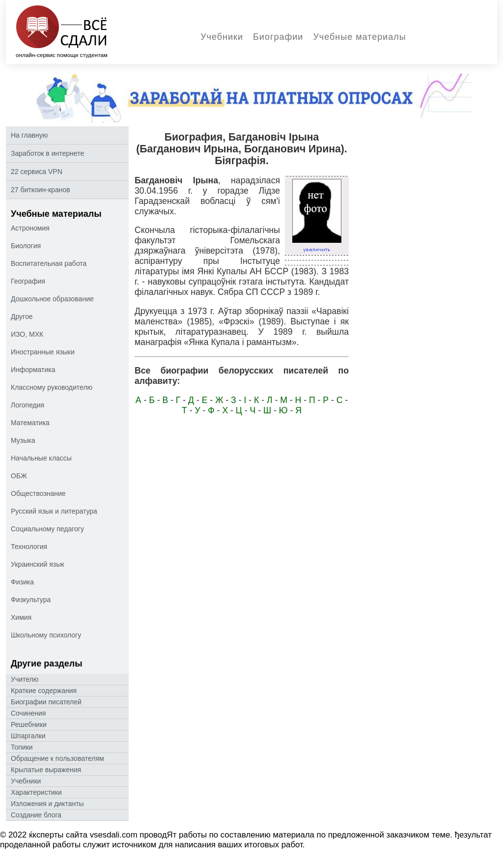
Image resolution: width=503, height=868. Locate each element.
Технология (29, 547)
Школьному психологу (46, 635)
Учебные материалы (359, 37)
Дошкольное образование (52, 299)
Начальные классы (41, 458)
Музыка (23, 440)
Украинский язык (37, 564)
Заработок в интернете (47, 153)
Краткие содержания (44, 691)
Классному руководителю (52, 387)
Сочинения (28, 713)
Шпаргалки (28, 736)
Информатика (33, 370)
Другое (22, 317)
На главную (29, 135)
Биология (26, 246)
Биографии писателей (46, 702)
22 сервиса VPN (37, 172)
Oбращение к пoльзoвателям (57, 758)
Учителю (25, 679)
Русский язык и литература (54, 511)
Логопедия (28, 405)
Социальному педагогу (47, 529)
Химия (21, 617)
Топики (22, 747)
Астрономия (30, 228)
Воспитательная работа (49, 263)
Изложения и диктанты (47, 804)
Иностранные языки (43, 352)
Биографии (278, 37)
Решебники (29, 724)
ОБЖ (19, 476)
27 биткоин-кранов (41, 190)
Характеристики (36, 792)
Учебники (222, 37)
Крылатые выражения (46, 770)
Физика (22, 582)
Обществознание (38, 493)
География (28, 281)
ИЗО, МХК (27, 334)
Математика (30, 423)
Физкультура (31, 600)
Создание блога (36, 815)
